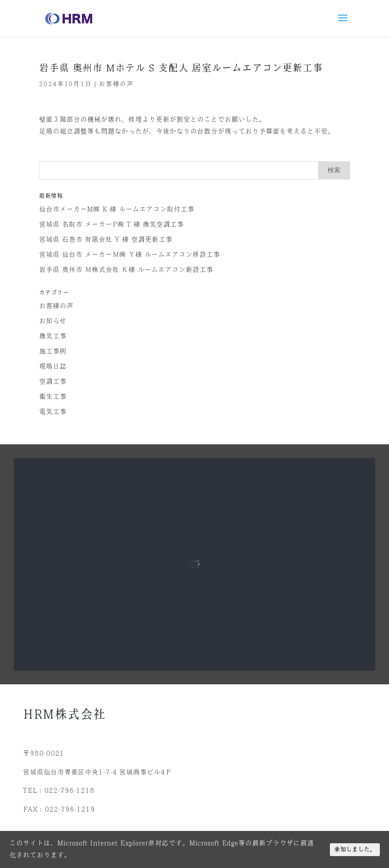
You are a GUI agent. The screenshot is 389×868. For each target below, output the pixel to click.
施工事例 (53, 351)
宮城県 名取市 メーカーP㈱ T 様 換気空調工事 (111, 224)
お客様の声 (116, 84)
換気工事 (53, 336)
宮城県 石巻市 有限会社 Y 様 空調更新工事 (106, 240)
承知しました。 (355, 849)
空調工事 (53, 382)
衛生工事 (53, 397)
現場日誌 (53, 366)
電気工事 (53, 412)
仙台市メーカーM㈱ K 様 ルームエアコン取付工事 (117, 209)
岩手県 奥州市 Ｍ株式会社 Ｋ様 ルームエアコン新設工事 (126, 270)
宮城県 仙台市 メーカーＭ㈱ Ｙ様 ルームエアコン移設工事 (129, 255)
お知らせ (53, 321)
